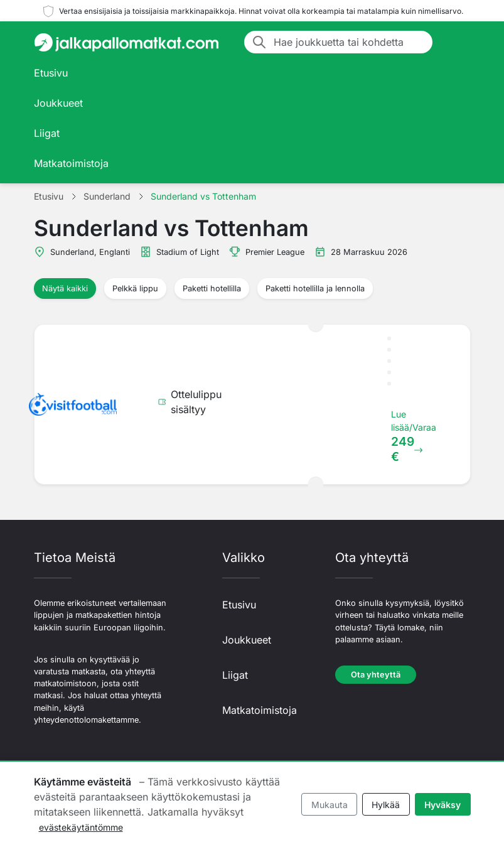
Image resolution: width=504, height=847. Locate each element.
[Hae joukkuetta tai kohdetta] (349, 42)
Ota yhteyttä (376, 675)
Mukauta (330, 805)
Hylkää (386, 805)
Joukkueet (58, 103)
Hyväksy (442, 805)
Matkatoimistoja (71, 163)
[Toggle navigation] (456, 42)
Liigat (47, 133)
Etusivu (51, 73)
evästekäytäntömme (81, 827)
